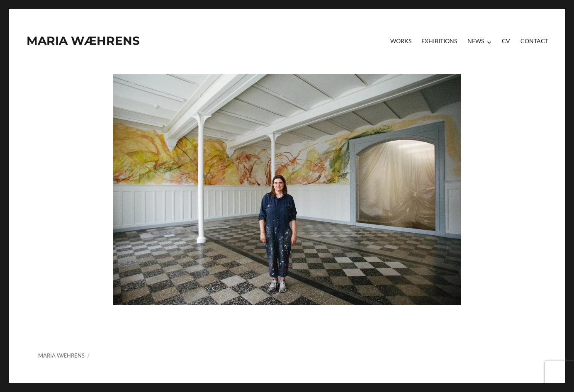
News (476, 41)
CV (506, 41)
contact (534, 41)
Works (401, 41)
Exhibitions (439, 41)
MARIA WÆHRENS (83, 41)
